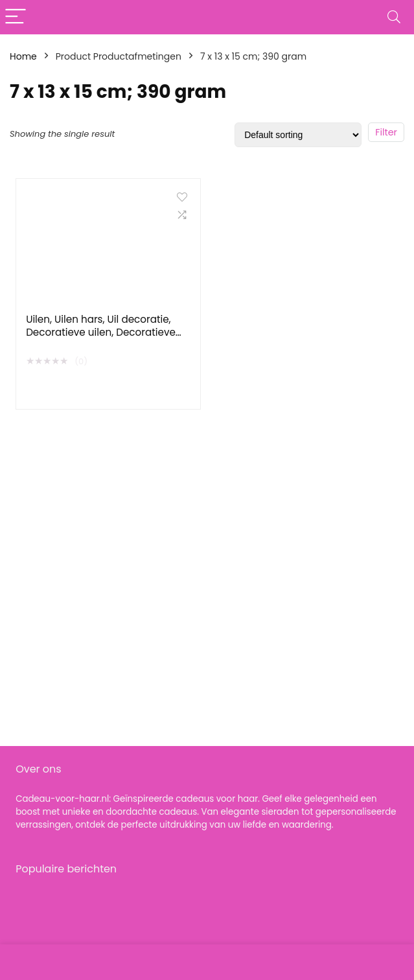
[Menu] (16, 17)
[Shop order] (298, 135)
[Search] (394, 17)
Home (23, 56)
